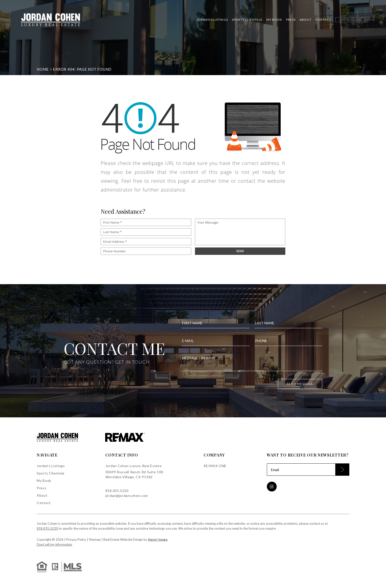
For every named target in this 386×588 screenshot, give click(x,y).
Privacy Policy (76, 539)
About (306, 20)
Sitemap (95, 539)
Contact (323, 20)
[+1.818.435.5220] (350, 20)
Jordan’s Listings (212, 20)
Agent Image (158, 539)
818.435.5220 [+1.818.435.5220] (117, 491)
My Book (274, 20)
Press (291, 20)
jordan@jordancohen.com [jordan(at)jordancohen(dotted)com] (127, 496)
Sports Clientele (247, 20)
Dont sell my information (54, 544)
